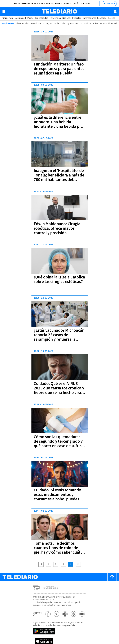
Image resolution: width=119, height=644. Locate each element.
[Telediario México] (59, 11)
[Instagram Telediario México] (65, 614)
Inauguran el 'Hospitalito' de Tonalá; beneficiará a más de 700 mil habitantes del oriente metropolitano (59, 177)
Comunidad (20, 18)
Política (112, 18)
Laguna (50, 4)
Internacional (89, 18)
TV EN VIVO (110, 3)
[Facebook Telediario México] (48, 614)
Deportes (77, 18)
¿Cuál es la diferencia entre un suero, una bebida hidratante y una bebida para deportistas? (59, 124)
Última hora (8, 18)
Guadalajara (38, 4)
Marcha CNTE (38, 23)
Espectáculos (42, 18)
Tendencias (55, 18)
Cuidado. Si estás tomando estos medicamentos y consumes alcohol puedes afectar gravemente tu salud (59, 497)
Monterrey (24, 4)
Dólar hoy (65, 23)
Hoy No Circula (52, 23)
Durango (85, 4)
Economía (102, 18)
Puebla (59, 4)
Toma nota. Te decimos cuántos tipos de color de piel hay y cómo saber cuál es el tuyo (59, 550)
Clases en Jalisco (23, 23)
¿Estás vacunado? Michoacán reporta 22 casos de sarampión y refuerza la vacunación (59, 337)
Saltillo (68, 4)
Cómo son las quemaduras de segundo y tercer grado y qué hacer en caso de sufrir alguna (58, 444)
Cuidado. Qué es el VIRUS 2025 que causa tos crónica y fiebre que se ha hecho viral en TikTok (59, 390)
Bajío (76, 4)
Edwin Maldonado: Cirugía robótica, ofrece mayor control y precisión (57, 228)
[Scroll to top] (112, 577)
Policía (30, 18)
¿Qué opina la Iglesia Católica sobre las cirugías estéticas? (59, 279)
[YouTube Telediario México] (82, 614)
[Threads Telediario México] (74, 614)
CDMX (14, 4)
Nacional (66, 18)
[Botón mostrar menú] (4, 11)
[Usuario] (115, 11)
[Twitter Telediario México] (56, 614)
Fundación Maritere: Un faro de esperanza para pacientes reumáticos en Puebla (59, 69)
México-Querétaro (92, 23)
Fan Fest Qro (77, 23)
